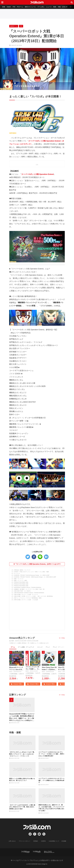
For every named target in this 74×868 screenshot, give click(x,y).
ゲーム (13, 647)
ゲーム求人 (41, 7)
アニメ (48, 647)
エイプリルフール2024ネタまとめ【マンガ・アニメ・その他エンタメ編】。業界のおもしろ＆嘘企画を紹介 (51, 754)
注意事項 (43, 841)
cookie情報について (54, 841)
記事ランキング (18, 695)
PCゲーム (20, 7)
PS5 (14, 7)
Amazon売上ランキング (22, 638)
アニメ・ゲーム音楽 (59, 647)
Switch (9, 7)
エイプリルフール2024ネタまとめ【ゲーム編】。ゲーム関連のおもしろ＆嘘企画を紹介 (52, 780)
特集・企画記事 (63, 7)
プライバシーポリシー (25, 841)
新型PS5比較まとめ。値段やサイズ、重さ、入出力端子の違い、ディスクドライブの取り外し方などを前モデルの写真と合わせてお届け (51, 808)
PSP (21, 26)
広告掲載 (64, 841)
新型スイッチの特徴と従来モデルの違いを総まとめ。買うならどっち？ (22, 780)
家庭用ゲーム (14, 26)
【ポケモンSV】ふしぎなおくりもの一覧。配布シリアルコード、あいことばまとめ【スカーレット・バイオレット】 (22, 754)
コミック (40, 647)
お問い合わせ (12, 841)
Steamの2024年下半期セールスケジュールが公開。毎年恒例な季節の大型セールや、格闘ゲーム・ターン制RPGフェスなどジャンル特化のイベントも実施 (22, 717)
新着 (4, 7)
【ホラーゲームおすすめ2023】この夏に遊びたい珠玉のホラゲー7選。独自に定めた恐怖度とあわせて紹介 (22, 807)
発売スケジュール (31, 7)
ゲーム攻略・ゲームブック (26, 647)
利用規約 (36, 841)
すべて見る (62, 638)
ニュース (49, 7)
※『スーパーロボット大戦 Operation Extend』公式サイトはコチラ (37, 564)
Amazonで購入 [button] (17, 684)
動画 (55, 7)
